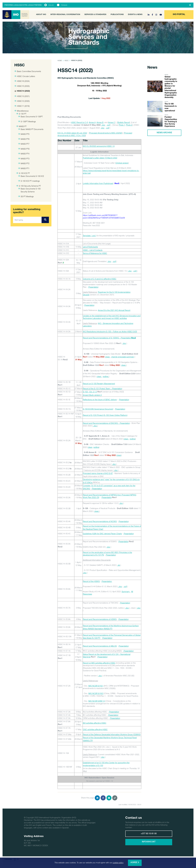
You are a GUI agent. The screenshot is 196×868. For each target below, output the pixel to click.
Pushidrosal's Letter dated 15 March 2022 (100, 158)
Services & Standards (95, 15)
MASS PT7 (24, 144)
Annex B (100, 122)
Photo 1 (122, 125)
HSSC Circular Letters (25, 76)
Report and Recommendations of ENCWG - (101, 423)
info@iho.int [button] (149, 842)
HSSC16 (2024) (22, 81)
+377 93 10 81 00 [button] (149, 834)
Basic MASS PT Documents (31, 129)
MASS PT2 (24, 163)
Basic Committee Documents (28, 71)
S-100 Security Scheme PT (29, 186)
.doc (103, 125)
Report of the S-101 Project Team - (102, 388)
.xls (119, 565)
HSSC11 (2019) (22, 106)
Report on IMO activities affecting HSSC (99, 663)
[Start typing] (27, 220)
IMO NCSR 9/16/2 (96, 693)
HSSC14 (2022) (22, 91)
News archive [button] (164, 133)
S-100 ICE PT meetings (29, 181)
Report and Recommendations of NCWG (100, 521)
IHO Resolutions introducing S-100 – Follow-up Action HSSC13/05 (110, 331)
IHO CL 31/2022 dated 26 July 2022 (72, 133)
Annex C (112, 122)
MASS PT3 (24, 159)
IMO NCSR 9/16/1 (96, 686)
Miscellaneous (21, 111)
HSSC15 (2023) (22, 86)
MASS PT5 (24, 134)
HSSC (67, 61)
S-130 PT (21, 114)
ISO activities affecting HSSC (95, 723)
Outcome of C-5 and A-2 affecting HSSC (100, 279)
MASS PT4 (24, 154)
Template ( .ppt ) (90, 236)
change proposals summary (123, 357)
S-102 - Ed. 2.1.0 (90, 392)
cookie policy (118, 863)
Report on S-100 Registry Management (99, 384)
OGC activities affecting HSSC (95, 729)
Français (64, 5)
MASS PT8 (24, 149)
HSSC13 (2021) (22, 96)
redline (106, 376)
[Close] (190, 5)
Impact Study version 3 (92, 395)
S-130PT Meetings (27, 121)
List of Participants (90, 247)
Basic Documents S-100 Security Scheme (29, 190)
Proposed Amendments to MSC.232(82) (106, 133)
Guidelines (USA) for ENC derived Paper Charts (102, 534)
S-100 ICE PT (23, 173)
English (51, 5)
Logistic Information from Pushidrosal (98, 183)
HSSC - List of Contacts (93, 250)
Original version (122, 163)
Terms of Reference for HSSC (95, 253)
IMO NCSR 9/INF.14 (97, 701)
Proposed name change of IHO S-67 (98, 473)
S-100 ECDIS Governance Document (98, 409)
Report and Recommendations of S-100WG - (109, 338)
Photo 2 (129, 125)
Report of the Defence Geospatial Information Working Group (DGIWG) (112, 734)
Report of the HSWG (91, 581)
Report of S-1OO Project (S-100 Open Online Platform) (105, 415)
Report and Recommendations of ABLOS (100, 646)
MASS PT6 (24, 139)
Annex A (92, 122)
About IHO (41, 15)
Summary (126, 591)
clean (108, 357)
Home (60, 61)
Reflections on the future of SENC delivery (100, 400)
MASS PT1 (24, 168)
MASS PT (21, 126)
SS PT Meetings (26, 196)
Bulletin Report (124, 122)
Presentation (125, 423)
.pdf (108, 125)
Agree (135, 862)
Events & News (135, 15)
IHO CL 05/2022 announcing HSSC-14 (99, 146)
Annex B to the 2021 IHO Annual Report (114, 310)
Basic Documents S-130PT (30, 116)
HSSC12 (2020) (22, 101)
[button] (179, 15)
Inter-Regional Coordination (65, 15)
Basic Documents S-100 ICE (31, 176)
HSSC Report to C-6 (79, 122)
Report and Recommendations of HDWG (100, 619)
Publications (117, 15)
